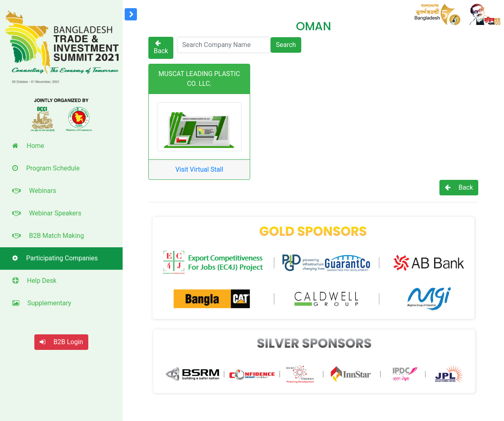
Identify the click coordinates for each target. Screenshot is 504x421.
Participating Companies (55, 258)
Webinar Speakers (47, 213)
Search (286, 45)
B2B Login (61, 342)
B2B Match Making (48, 236)
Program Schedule (46, 168)
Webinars (34, 191)
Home (28, 146)
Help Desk (34, 281)
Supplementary (42, 303)
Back (161, 47)
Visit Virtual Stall (199, 169)
